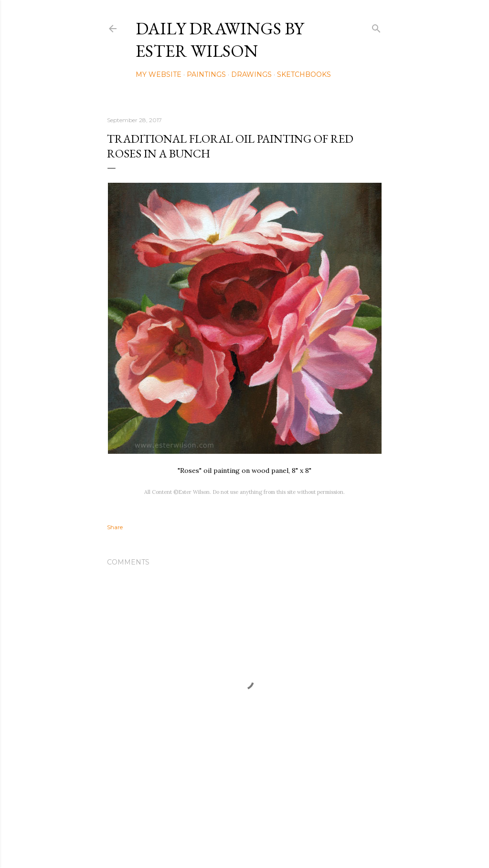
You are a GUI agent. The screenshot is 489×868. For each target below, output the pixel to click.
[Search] (376, 26)
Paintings (206, 74)
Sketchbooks (304, 74)
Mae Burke (270, 841)
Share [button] (115, 527)
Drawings (251, 74)
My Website (159, 74)
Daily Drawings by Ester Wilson (220, 40)
